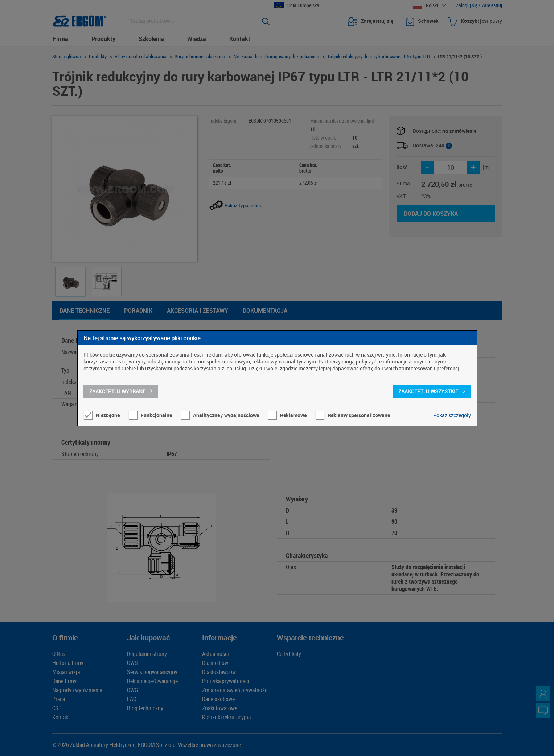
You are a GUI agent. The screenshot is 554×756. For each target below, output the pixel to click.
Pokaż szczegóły (452, 415)
